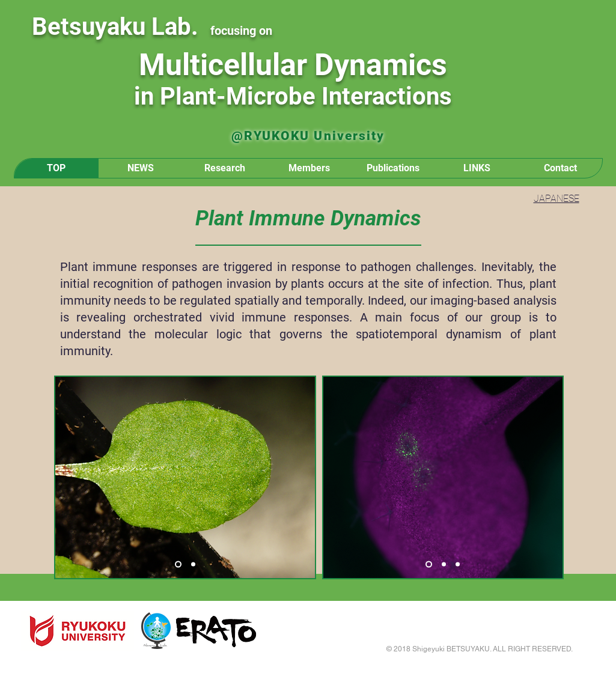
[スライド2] (193, 565)
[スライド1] (178, 565)
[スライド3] (458, 565)
